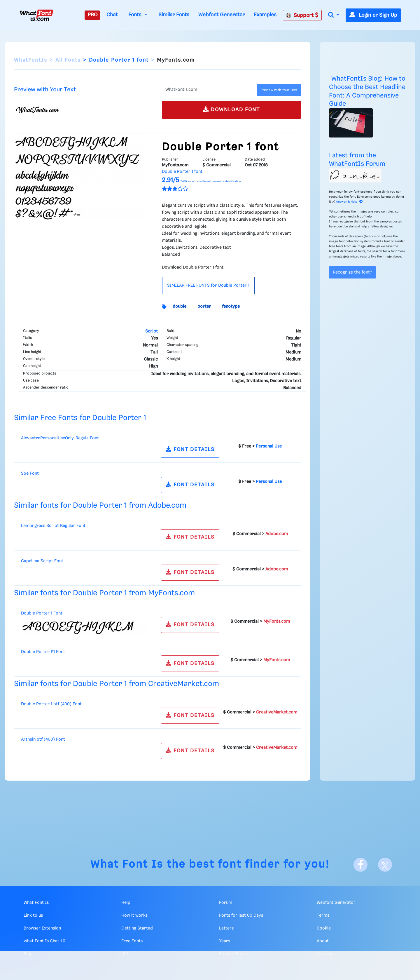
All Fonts (68, 60)
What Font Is (127, 865)
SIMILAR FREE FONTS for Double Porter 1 (208, 286)
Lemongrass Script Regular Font (53, 526)
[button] (334, 15)
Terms (323, 915)
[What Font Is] (36, 15)
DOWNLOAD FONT (231, 109)
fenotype (231, 307)
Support (302, 15)
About (323, 941)
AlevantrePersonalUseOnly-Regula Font (60, 438)
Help (126, 903)
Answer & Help (349, 202)
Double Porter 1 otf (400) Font (51, 704)
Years (225, 941)
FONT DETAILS (190, 449)
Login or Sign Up (373, 15)
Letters (226, 928)
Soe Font (30, 474)
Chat (112, 15)
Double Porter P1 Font (43, 652)
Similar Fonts (174, 15)
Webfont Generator (222, 15)
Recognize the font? (352, 272)
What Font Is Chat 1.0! (45, 941)
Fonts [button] (136, 15)
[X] (385, 865)
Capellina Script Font (42, 561)
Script (152, 331)
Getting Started (137, 928)
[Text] (208, 90)
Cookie (324, 928)
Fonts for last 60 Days (241, 915)
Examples (265, 15)
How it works (134, 915)
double (180, 307)
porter (204, 307)
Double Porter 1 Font (42, 613)
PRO (92, 15)
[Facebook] (360, 865)
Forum (226, 903)
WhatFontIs (31, 60)
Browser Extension (42, 928)
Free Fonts (132, 941)
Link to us (33, 915)
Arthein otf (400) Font (43, 739)
